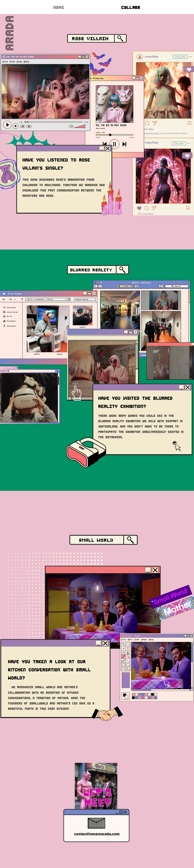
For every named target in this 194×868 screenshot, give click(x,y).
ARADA (9, 33)
